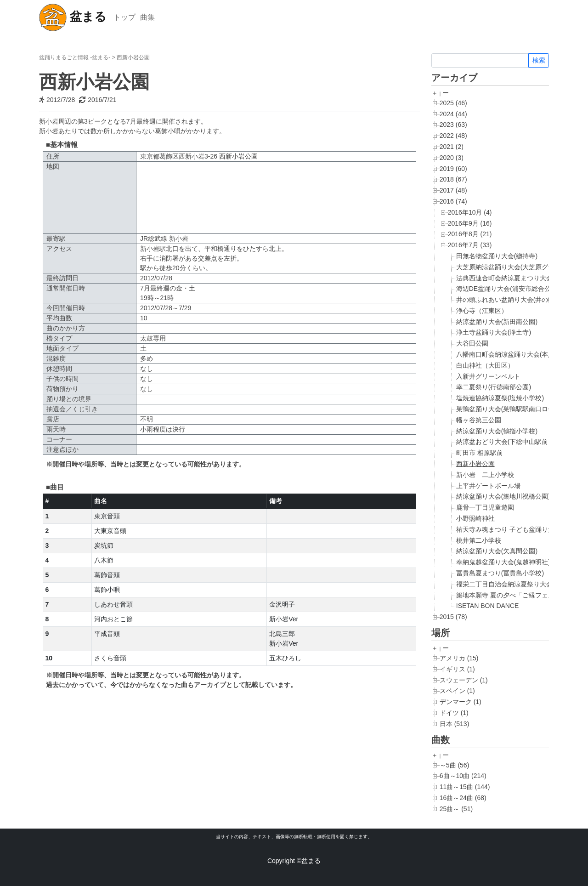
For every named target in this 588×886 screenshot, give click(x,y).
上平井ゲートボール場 (488, 486)
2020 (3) (452, 158)
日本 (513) (455, 724)
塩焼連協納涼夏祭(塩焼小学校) (500, 398)
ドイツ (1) (454, 713)
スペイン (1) (457, 691)
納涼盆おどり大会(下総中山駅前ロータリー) (519, 442)
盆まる (73, 17)
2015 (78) (453, 617)
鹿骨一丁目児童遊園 (485, 507)
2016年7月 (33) (470, 245)
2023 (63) (453, 125)
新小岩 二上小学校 (485, 475)
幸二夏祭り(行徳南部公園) (494, 387)
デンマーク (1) (461, 702)
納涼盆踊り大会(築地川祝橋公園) (503, 496)
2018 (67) (453, 179)
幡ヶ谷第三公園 (479, 420)
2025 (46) (453, 103)
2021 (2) (452, 147)
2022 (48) (453, 136)
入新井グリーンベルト (488, 376)
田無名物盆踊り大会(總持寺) (497, 256)
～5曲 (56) (455, 765)
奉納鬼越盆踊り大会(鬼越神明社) (503, 562)
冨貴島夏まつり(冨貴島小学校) (500, 573)
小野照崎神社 (475, 518)
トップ (124, 17)
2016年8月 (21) (470, 234)
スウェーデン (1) (464, 680)
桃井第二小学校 (479, 540)
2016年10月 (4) (470, 212)
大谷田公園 (472, 343)
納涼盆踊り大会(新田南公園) (497, 322)
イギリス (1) (457, 669)
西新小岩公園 (475, 464)
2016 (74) (453, 201)
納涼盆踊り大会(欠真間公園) (497, 551)
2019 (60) (453, 169)
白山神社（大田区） (485, 365)
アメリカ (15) (459, 658)
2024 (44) (453, 114)
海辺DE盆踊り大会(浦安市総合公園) (508, 289)
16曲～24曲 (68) (463, 798)
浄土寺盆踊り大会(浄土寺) (494, 332)
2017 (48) (453, 190)
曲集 (147, 17)
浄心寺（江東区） (482, 311)
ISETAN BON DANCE (488, 606)
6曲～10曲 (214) (463, 776)
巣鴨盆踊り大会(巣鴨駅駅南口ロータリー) (516, 409)
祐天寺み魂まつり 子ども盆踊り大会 (509, 529)
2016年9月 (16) (470, 223)
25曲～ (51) (456, 809)
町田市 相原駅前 (480, 453)
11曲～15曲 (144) (465, 787)
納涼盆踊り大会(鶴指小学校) (497, 431)
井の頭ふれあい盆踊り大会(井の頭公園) (513, 300)
